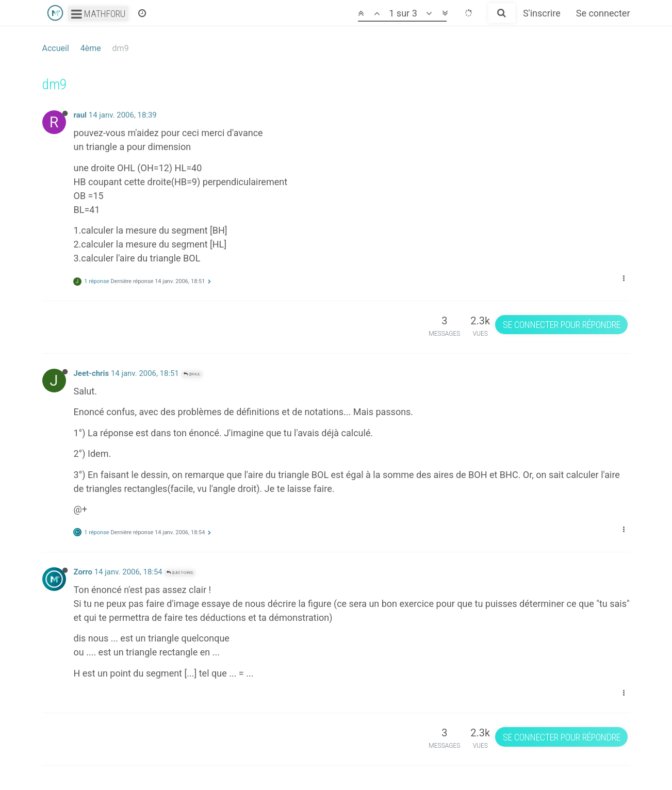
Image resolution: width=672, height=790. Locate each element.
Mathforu (98, 14)
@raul (192, 374)
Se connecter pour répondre (562, 325)
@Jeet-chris (180, 573)
